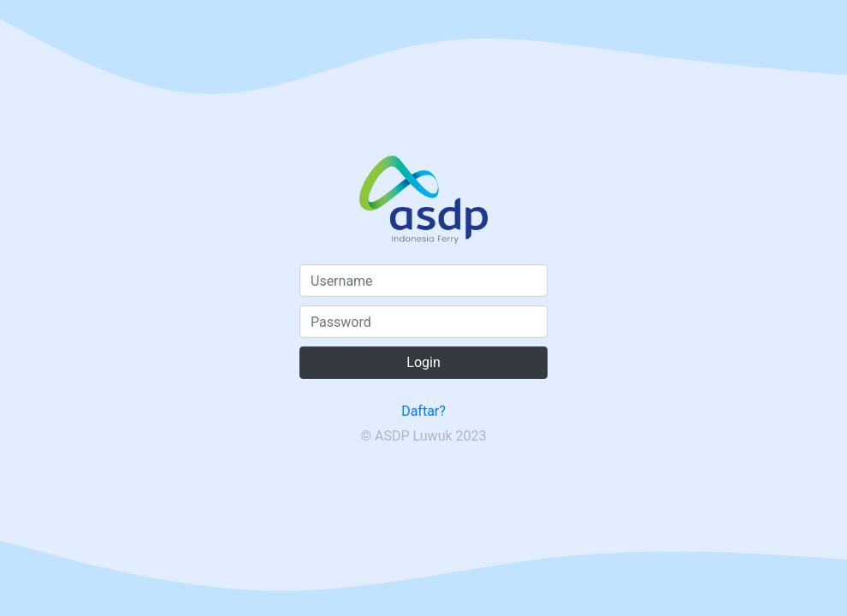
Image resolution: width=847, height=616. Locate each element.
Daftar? (423, 411)
